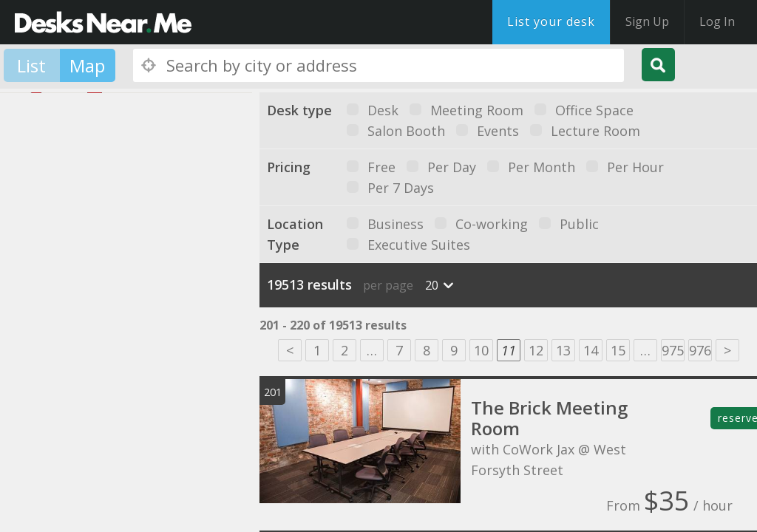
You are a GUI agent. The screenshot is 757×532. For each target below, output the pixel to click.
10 (481, 350)
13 (563, 350)
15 (618, 350)
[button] (86, 333)
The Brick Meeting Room (549, 418)
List (31, 65)
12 (536, 350)
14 (591, 350)
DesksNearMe (103, 22)
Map (87, 65)
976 (700, 350)
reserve (737, 418)
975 (673, 350)
